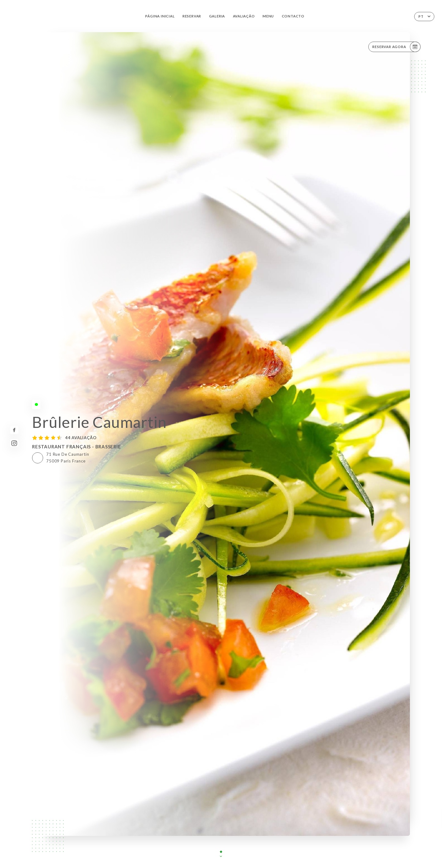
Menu (268, 16)
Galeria (217, 16)
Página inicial (160, 16)
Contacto (293, 16)
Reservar (192, 16)
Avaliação (244, 16)
